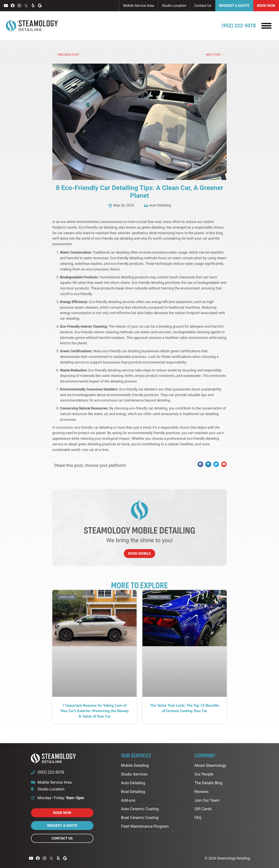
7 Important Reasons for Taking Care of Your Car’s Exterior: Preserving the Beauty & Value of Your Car (94, 711)
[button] (200, 464)
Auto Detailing (160, 205)
